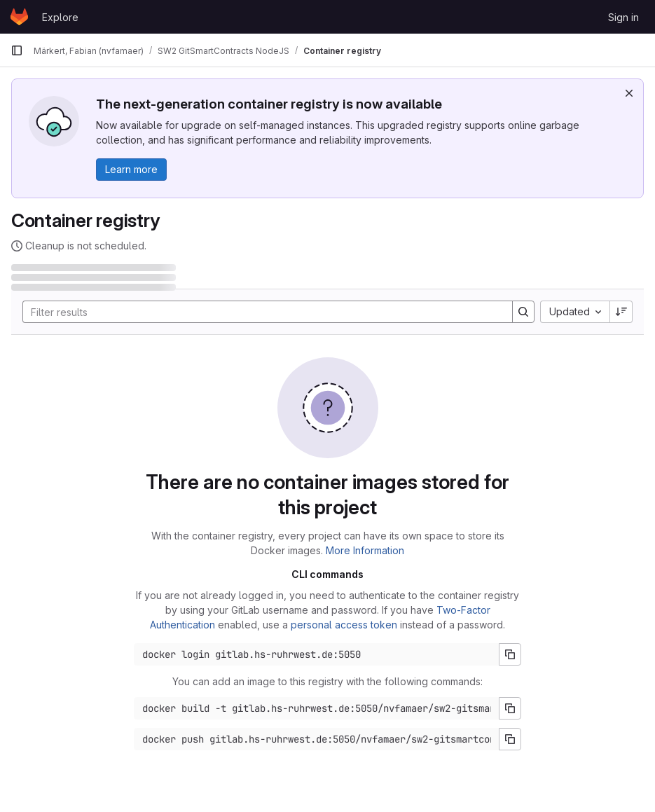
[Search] (261, 312)
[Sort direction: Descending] (621, 312)
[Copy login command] (510, 654)
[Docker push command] (317, 739)
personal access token (344, 625)
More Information (365, 550)
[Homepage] (19, 17)
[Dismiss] (629, 93)
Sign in (623, 17)
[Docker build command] (317, 708)
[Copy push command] (510, 739)
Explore (60, 17)
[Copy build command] (510, 708)
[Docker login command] (317, 654)
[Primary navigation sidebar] (17, 50)
